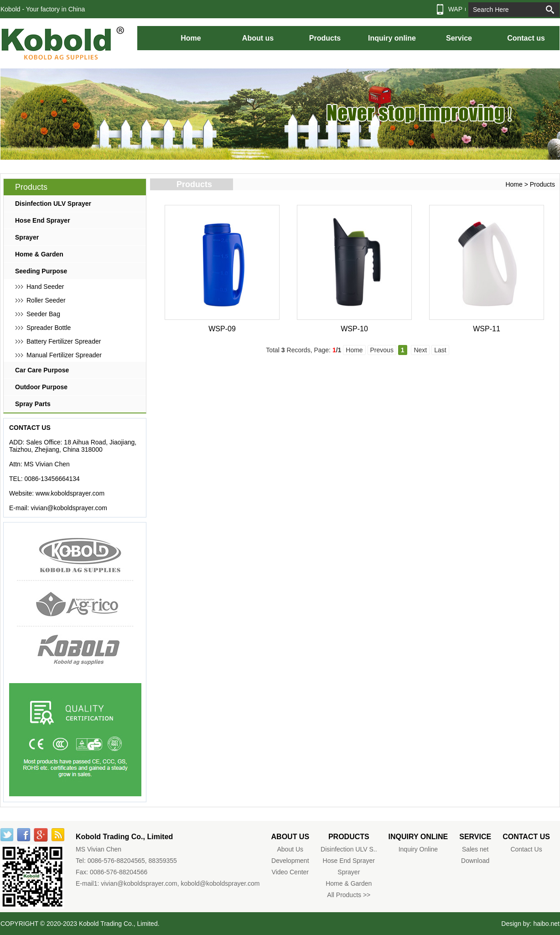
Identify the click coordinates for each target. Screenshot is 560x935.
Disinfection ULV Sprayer (53, 204)
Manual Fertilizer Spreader (64, 355)
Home (191, 38)
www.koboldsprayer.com (70, 493)
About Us (290, 849)
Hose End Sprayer (43, 220)
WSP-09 (222, 329)
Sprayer (27, 237)
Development (290, 861)
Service (459, 38)
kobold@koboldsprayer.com (220, 883)
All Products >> (349, 895)
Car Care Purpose (42, 370)
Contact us (526, 38)
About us (258, 38)
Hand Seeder (45, 287)
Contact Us (526, 849)
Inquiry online (392, 38)
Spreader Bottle (49, 328)
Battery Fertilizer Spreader (64, 341)
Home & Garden (39, 254)
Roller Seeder (46, 300)
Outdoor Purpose (41, 387)
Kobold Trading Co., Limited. (119, 924)
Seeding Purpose (41, 271)
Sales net (475, 849)
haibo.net (546, 924)
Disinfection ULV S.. (349, 849)
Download (475, 861)
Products (325, 38)
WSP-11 (487, 329)
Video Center (290, 872)
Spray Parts (33, 404)
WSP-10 (354, 329)
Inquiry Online (418, 849)
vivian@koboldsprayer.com (69, 508)
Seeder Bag (43, 314)
